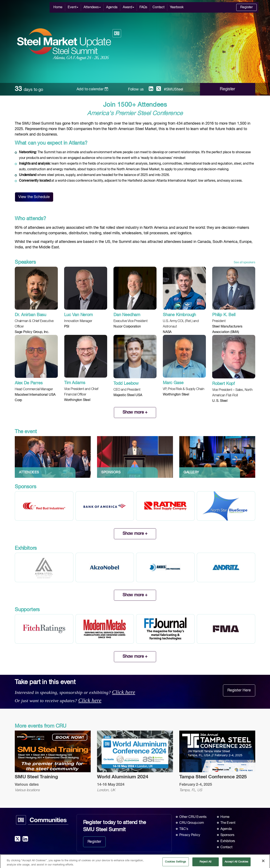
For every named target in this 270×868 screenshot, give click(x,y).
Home (58, 7)
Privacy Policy (190, 835)
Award (128, 7)
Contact (159, 7)
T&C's (184, 829)
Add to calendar (92, 89)
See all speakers (244, 262)
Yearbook (177, 7)
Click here (124, 692)
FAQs (143, 7)
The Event (228, 823)
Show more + (135, 412)
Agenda (112, 7)
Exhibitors (228, 841)
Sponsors (227, 835)
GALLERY (191, 473)
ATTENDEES (29, 473)
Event (73, 7)
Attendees (92, 7)
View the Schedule (34, 197)
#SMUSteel (173, 89)
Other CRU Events (193, 817)
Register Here (239, 690)
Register (246, 7)
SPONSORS (111, 473)
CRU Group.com (192, 823)
